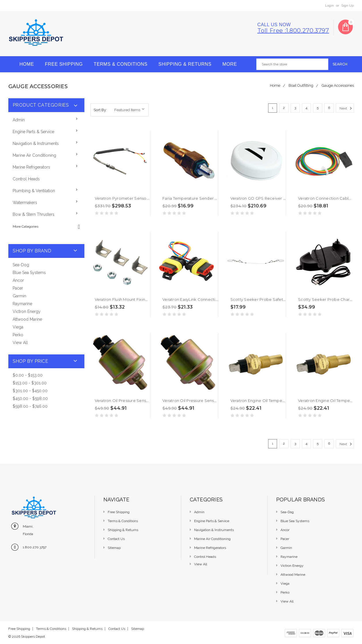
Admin (19, 120)
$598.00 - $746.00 (30, 406)
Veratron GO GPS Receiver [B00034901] (269, 198)
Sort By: (100, 110)
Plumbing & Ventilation (34, 191)
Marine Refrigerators (31, 167)
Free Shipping (64, 64)
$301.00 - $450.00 (30, 391)
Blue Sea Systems (29, 273)
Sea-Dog (21, 265)
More (230, 64)
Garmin (19, 296)
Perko (18, 335)
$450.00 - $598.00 (30, 399)
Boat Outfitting (301, 85)
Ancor (18, 280)
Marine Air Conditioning (34, 155)
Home (27, 64)
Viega (18, 327)
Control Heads (26, 179)
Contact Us (116, 539)
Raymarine (22, 304)
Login (329, 5)
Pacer (18, 288)
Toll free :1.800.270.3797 (293, 31)
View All (20, 343)
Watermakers (25, 203)
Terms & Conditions (121, 64)
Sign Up (347, 5)
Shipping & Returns (185, 64)
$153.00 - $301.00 (30, 383)
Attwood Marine (27, 319)
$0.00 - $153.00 (28, 375)
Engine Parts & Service (33, 132)
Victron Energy (27, 311)
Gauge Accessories (338, 85)
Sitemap (114, 548)
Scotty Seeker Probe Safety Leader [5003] (272, 299)
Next (347, 108)
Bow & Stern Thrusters (34, 214)
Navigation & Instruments (36, 143)
